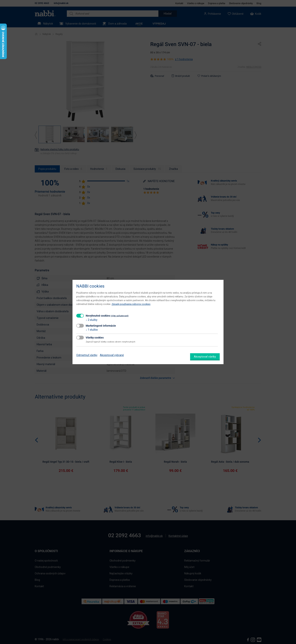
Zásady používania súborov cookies (131, 304)
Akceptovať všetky (205, 357)
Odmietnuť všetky (87, 355)
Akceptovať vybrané (112, 355)
